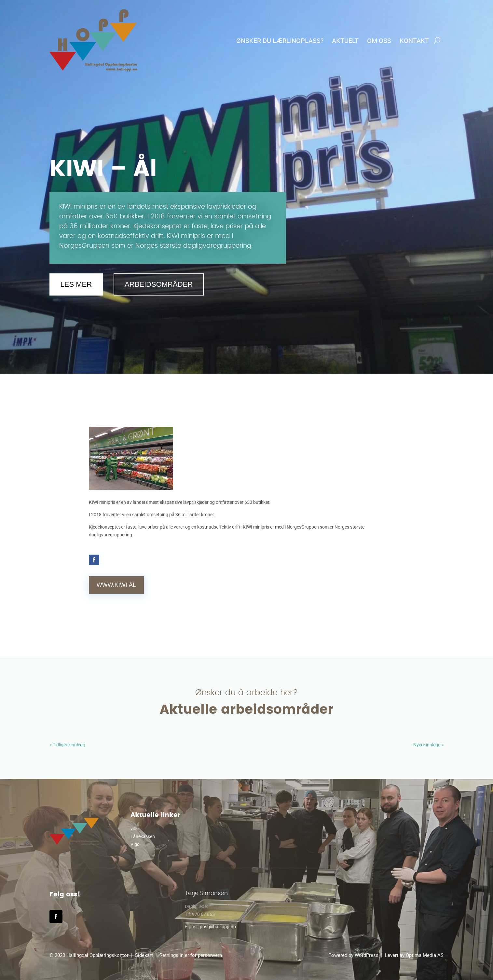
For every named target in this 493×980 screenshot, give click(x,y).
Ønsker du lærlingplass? (280, 41)
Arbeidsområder (159, 284)
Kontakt (414, 41)
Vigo (135, 844)
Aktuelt (345, 41)
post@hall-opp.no (218, 926)
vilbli (135, 828)
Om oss (379, 41)
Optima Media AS (425, 955)
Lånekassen (143, 836)
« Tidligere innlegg (67, 745)
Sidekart (144, 955)
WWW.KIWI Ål (116, 585)
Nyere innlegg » (429, 745)
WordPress (367, 955)
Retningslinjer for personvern (191, 955)
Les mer (76, 284)
